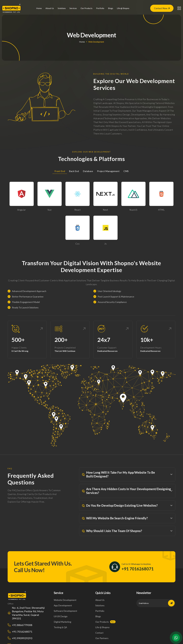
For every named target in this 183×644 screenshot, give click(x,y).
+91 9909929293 (22, 638)
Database (88, 171)
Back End (74, 171)
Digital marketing (62, 622)
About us (50, 8)
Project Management (108, 171)
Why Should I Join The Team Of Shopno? (112, 531)
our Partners (102, 638)
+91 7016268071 (138, 569)
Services (73, 8)
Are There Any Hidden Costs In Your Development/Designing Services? (126, 491)
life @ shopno (123, 8)
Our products (102, 622)
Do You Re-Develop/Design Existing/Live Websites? (120, 506)
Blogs (111, 8)
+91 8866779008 (22, 625)
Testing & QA (60, 627)
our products (86, 8)
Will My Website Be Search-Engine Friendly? (115, 518)
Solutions (100, 605)
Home (39, 8)
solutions (62, 8)
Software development (65, 611)
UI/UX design (61, 616)
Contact (99, 633)
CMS (126, 171)
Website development (65, 600)
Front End (60, 171)
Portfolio (100, 8)
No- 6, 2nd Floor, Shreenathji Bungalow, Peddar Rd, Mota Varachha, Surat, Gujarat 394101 (28, 613)
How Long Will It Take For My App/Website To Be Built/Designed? (118, 474)
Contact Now (162, 8)
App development (63, 605)
